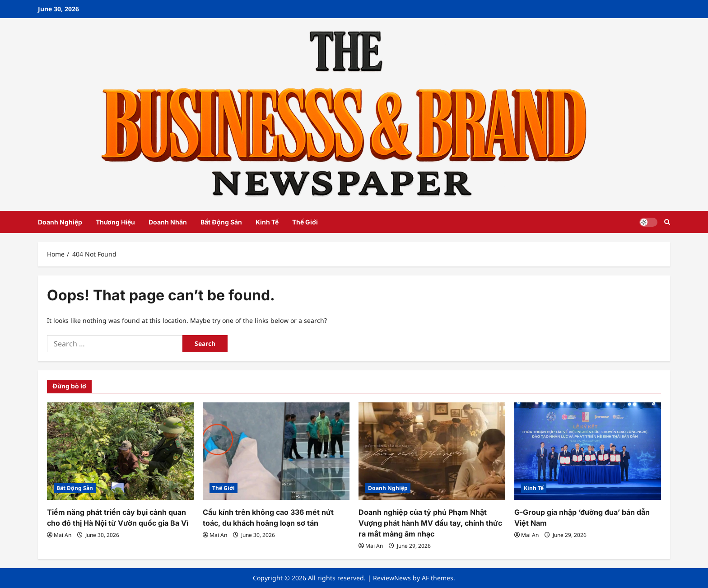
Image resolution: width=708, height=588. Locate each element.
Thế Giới (305, 222)
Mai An (63, 535)
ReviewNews (392, 578)
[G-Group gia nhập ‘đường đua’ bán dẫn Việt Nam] (588, 451)
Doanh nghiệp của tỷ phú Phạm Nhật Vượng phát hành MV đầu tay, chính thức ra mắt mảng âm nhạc (430, 523)
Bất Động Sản (221, 222)
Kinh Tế (267, 222)
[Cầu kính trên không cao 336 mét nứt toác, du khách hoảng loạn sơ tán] (276, 451)
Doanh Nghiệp (60, 222)
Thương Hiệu (115, 222)
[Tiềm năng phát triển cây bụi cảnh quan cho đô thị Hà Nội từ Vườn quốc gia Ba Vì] (120, 451)
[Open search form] (667, 222)
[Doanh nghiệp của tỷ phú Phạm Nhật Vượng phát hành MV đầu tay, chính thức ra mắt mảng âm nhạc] (432, 451)
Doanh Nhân (168, 222)
